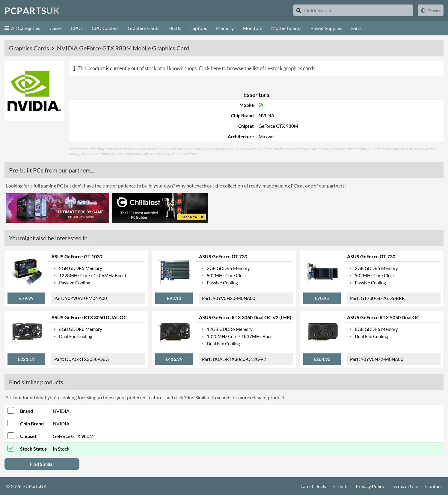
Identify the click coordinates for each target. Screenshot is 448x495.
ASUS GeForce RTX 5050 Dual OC (383, 317)
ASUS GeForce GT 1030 (77, 256)
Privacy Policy (370, 486)
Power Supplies (326, 28)
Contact (434, 486)
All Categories (22, 28)
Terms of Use (405, 486)
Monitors (252, 28)
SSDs (356, 28)
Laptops (199, 28)
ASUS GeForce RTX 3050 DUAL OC (89, 317)
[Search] (299, 10)
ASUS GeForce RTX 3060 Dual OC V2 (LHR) (245, 317)
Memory (225, 28)
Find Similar (42, 464)
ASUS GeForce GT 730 (223, 256)
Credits (341, 486)
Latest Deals (313, 486)
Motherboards (286, 28)
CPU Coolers (105, 28)
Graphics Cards (144, 28)
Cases (56, 28)
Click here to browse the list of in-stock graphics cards (257, 68)
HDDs (175, 28)
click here (190, 154)
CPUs (77, 28)
